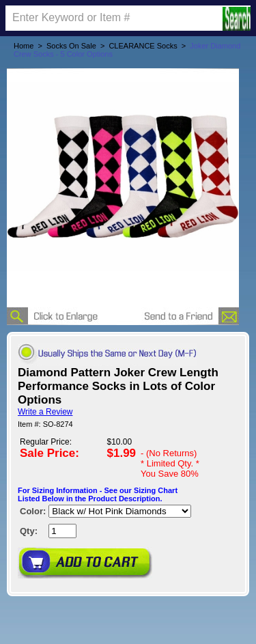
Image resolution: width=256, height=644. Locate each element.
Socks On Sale (71, 46)
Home (24, 46)
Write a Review (45, 412)
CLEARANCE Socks (143, 46)
